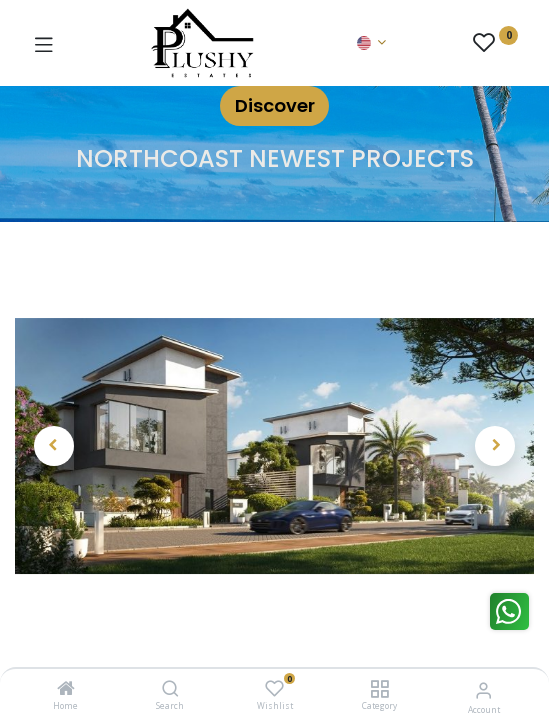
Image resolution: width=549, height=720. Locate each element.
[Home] (66, 689)
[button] (54, 446)
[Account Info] (483, 689)
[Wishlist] (274, 688)
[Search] (170, 689)
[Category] (379, 689)
